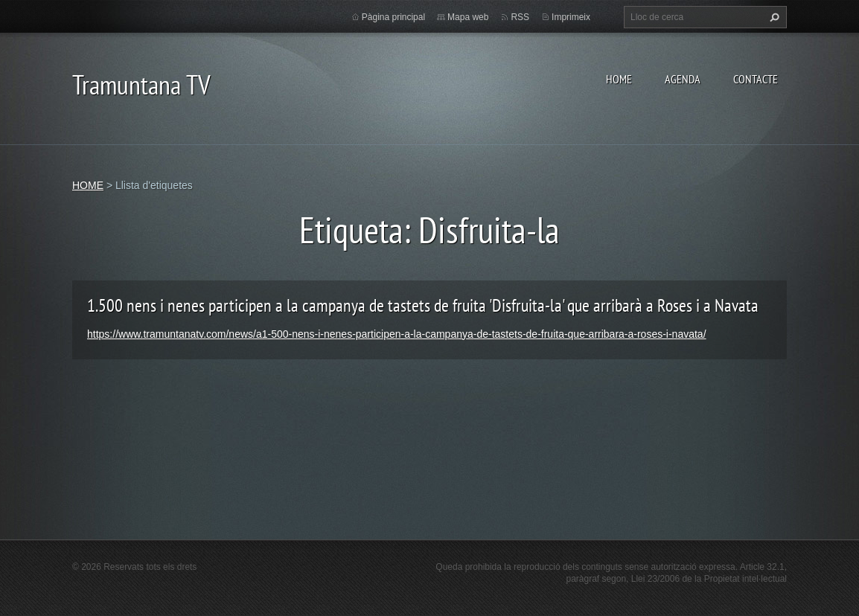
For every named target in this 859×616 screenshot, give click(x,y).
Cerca (773, 17)
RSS (520, 17)
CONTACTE (756, 79)
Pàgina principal (393, 17)
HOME (619, 79)
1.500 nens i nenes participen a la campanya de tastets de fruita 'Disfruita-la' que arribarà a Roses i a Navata (423, 305)
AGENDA (683, 79)
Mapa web (468, 17)
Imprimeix (571, 17)
